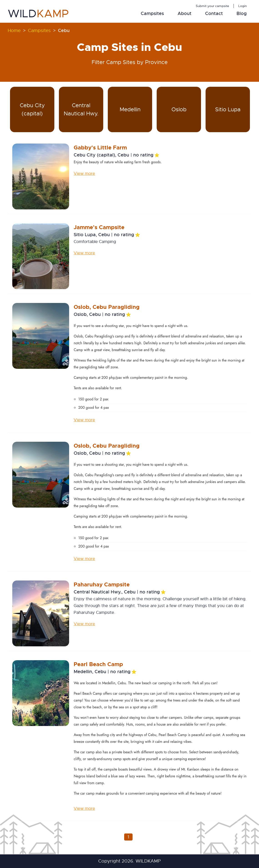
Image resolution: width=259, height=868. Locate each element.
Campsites (152, 14)
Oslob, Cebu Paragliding (107, 307)
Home (14, 31)
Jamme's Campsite (99, 227)
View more (84, 174)
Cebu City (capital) (32, 109)
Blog (242, 14)
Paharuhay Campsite (102, 585)
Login (243, 6)
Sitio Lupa (228, 109)
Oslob (179, 109)
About (185, 14)
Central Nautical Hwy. (81, 109)
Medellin (130, 109)
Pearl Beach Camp (98, 664)
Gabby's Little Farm (100, 148)
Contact (214, 14)
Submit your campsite (212, 6)
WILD (38, 14)
